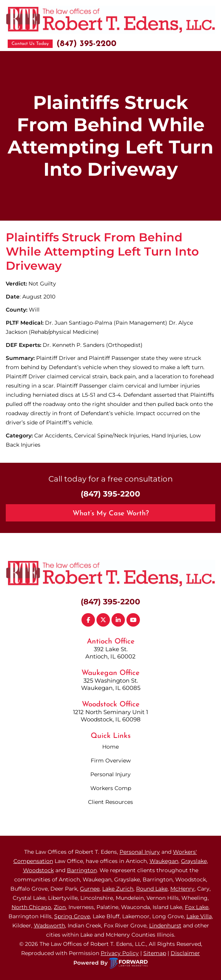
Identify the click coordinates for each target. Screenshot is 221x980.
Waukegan (164, 861)
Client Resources (110, 802)
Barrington (82, 870)
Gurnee (90, 889)
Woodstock (38, 870)
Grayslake (194, 861)
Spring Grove (72, 916)
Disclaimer (185, 953)
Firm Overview (111, 761)
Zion (60, 907)
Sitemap (155, 953)
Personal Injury (110, 774)
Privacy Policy (120, 953)
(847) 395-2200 (86, 44)
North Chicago (31, 907)
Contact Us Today (30, 44)
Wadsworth (49, 926)
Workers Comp (111, 788)
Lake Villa (199, 916)
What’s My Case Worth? (111, 514)
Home (110, 747)
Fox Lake (197, 907)
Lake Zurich (118, 889)
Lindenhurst (165, 926)
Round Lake (152, 889)
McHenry (182, 889)
